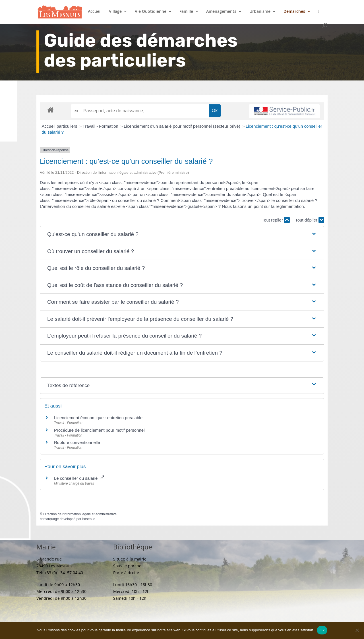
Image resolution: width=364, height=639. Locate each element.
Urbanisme (260, 12)
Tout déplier (310, 220)
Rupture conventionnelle (77, 442)
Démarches (294, 12)
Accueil (95, 12)
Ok (322, 630)
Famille (186, 12)
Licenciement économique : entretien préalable (98, 418)
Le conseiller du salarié (79, 478)
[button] (182, 234)
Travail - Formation (101, 126)
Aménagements (221, 12)
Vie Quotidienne (151, 12)
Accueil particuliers (60, 126)
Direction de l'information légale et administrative (80, 514)
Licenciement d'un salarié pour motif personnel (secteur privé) (183, 126)
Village (115, 12)
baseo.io (89, 519)
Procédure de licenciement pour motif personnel (99, 430)
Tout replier (276, 220)
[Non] (357, 630)
